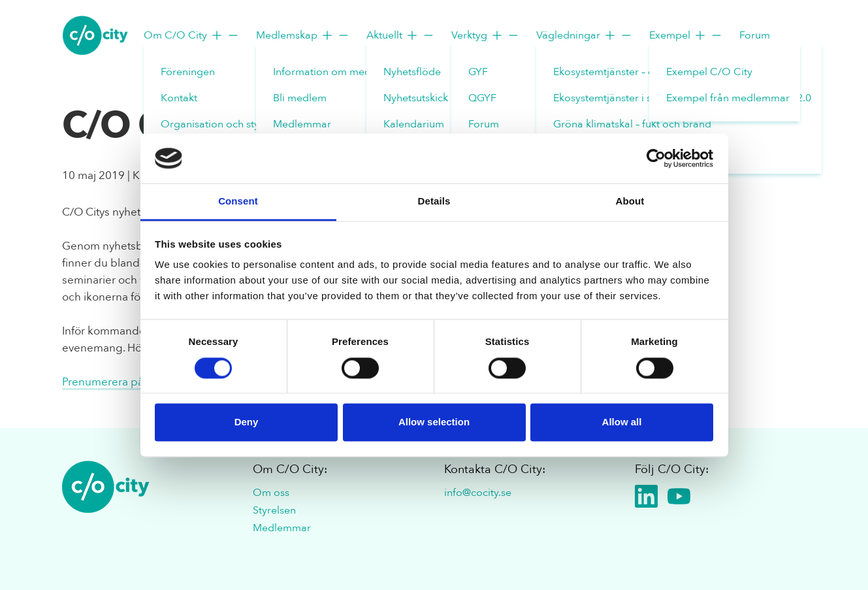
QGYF (482, 98)
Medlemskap (303, 35)
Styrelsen (274, 510)
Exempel (686, 35)
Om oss (271, 493)
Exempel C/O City (709, 72)
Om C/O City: (290, 469)
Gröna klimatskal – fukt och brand (632, 124)
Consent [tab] (238, 202)
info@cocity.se (478, 493)
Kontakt (179, 98)
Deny (247, 422)
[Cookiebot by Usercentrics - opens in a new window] (656, 158)
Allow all (622, 422)
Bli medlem (300, 98)
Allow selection (434, 422)
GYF (478, 72)
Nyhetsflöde (412, 72)
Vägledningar (585, 35)
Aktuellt (401, 35)
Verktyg (486, 35)
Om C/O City (192, 35)
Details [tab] (434, 202)
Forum (484, 124)
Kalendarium (414, 124)
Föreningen (188, 72)
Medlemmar (302, 124)
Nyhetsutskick (416, 98)
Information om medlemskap (342, 72)
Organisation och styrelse (221, 124)
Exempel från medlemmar (728, 98)
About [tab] (630, 202)
